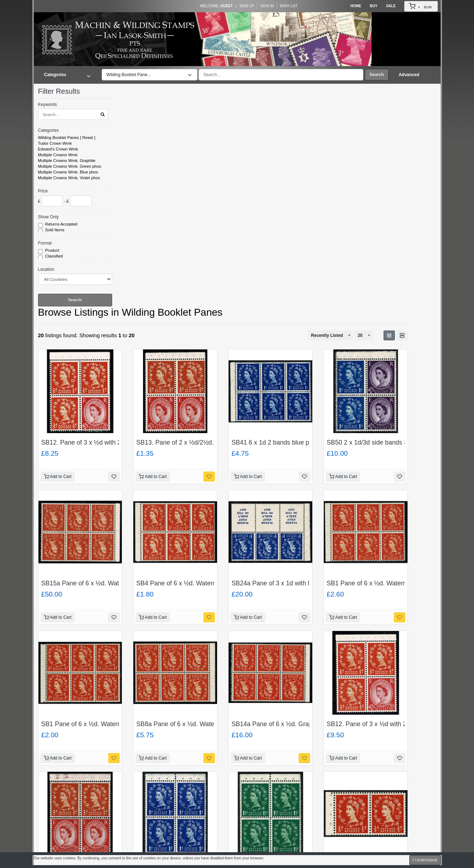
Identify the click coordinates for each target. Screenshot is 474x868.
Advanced (409, 75)
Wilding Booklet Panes (59, 138)
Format (45, 243)
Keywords (48, 105)
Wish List (289, 6)
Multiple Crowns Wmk (58, 155)
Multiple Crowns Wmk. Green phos (70, 166)
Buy (374, 6)
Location (46, 269)
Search (377, 75)
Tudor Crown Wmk (55, 143)
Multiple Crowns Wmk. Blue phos (68, 172)
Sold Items (56, 230)
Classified (55, 256)
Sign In (267, 6)
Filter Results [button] (64, 91)
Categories (49, 130)
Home (356, 6)
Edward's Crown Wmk (58, 149)
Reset (88, 138)
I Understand (425, 860)
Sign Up (247, 6)
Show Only (49, 217)
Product (53, 251)
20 (360, 335)
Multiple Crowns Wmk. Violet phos (69, 178)
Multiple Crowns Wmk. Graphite (67, 161)
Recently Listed (327, 335)
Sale (391, 6)
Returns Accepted (62, 224)
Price (43, 191)
